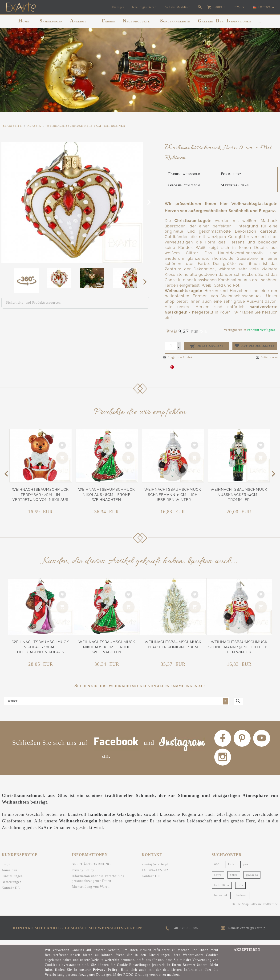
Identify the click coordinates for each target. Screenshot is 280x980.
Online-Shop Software (247, 908)
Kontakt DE (11, 892)
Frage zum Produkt (178, 357)
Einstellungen (12, 880)
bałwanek (221, 899)
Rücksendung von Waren (91, 891)
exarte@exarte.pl (155, 868)
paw (246, 868)
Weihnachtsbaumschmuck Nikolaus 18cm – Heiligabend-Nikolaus (41, 647)
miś (240, 889)
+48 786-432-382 (155, 874)
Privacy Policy (83, 874)
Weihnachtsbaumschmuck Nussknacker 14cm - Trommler (239, 495)
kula (231, 868)
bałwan (242, 899)
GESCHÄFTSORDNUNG (91, 868)
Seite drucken (268, 357)
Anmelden (9, 874)
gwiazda (252, 879)
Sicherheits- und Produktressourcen (33, 303)
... (260, 21)
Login (6, 868)
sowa (218, 879)
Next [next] (146, 282)
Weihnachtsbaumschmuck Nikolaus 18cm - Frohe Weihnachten (106, 495)
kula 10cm (222, 889)
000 (217, 868)
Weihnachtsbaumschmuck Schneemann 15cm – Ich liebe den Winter (173, 495)
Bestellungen (12, 886)
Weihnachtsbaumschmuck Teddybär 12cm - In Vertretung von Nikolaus (40, 495)
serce (234, 879)
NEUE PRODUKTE (136, 21)
